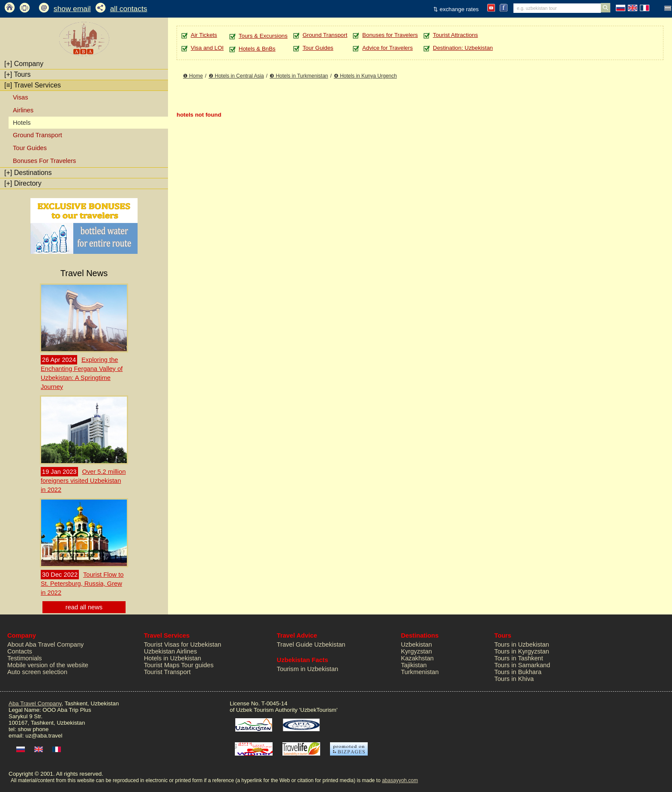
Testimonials (25, 658)
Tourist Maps (162, 665)
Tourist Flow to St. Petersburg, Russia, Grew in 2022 (82, 584)
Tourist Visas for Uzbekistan (183, 644)
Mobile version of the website (48, 665)
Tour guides (198, 665)
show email (72, 9)
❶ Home (193, 76)
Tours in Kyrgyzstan (522, 651)
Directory (23, 183)
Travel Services (33, 85)
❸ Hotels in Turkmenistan (299, 76)
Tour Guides (30, 148)
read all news (84, 607)
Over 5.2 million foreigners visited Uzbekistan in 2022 (83, 481)
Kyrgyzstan (416, 651)
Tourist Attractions (455, 35)
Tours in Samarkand (522, 665)
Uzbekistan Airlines (171, 651)
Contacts (20, 651)
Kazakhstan (417, 658)
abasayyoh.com (400, 780)
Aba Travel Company (35, 703)
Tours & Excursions (263, 36)
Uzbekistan (416, 644)
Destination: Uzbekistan (463, 48)
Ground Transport (37, 135)
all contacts (129, 9)
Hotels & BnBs (257, 49)
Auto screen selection (37, 672)
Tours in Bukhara (518, 672)
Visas (21, 97)
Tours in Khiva (514, 679)
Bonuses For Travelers (44, 161)
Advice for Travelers (387, 48)
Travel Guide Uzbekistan (311, 644)
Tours (18, 74)
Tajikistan (414, 665)
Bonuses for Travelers (390, 35)
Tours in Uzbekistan (522, 644)
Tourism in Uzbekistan (307, 669)
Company (24, 64)
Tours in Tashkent (519, 658)
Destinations (28, 173)
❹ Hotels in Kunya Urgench (365, 76)
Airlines (23, 110)
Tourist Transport (167, 672)
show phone (33, 729)
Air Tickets (204, 35)
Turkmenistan (420, 672)
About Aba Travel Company (45, 644)
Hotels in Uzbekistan (173, 658)
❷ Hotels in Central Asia (236, 76)
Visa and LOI (207, 48)
